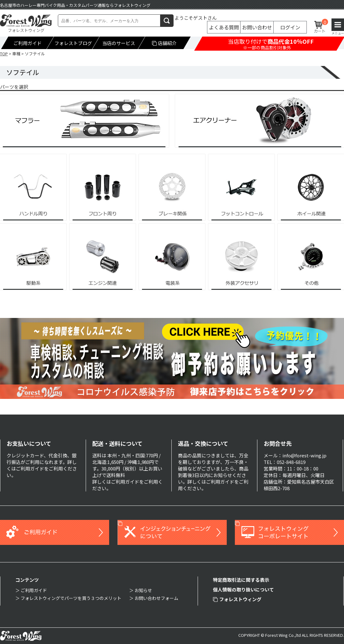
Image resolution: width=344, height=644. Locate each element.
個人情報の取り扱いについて (243, 589)
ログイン (290, 27)
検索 (167, 20)
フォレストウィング (237, 599)
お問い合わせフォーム (156, 598)
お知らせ (143, 590)
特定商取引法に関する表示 (241, 580)
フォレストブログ (73, 43)
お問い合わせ (257, 27)
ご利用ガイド (28, 43)
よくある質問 (224, 27)
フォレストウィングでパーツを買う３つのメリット (71, 598)
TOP (4, 54)
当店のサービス (119, 43)
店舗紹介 (164, 43)
